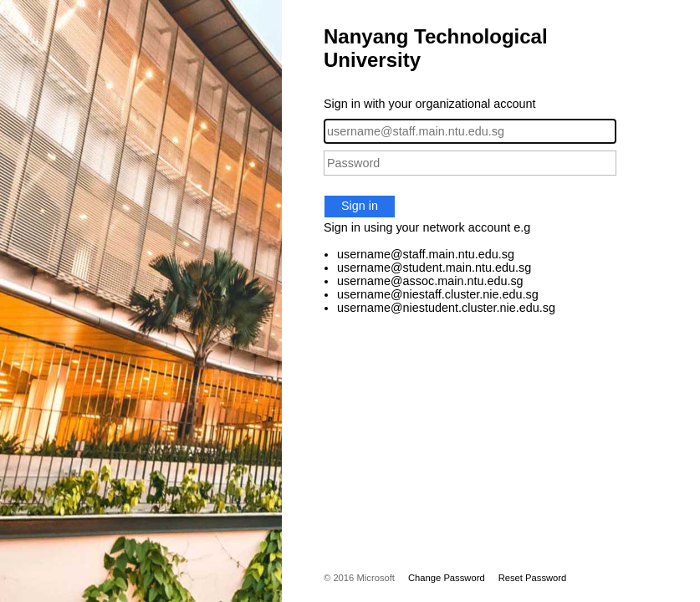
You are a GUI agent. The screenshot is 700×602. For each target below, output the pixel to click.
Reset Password (533, 578)
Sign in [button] (360, 206)
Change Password (447, 578)
